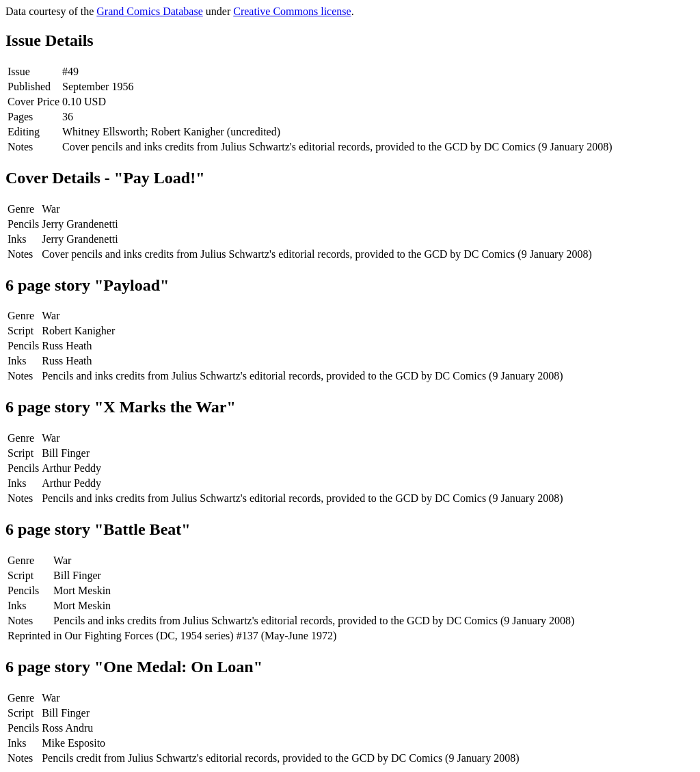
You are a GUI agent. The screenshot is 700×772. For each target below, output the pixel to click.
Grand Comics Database (150, 11)
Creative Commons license (292, 11)
